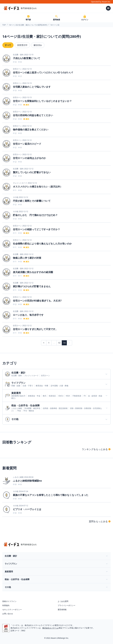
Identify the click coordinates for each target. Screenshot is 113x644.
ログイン (85, 18)
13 (59, 343)
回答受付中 (22, 45)
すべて (8, 45)
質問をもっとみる (100, 521)
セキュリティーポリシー (12, 610)
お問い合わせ (8, 614)
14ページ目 (55, 25)
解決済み (38, 45)
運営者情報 (62, 610)
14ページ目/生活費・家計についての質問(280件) (28, 25)
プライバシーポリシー (67, 605)
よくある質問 (63, 601)
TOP (4, 25)
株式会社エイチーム (50, 628)
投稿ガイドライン (9, 601)
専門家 (28, 18)
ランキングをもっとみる (96, 449)
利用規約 (6, 605)
